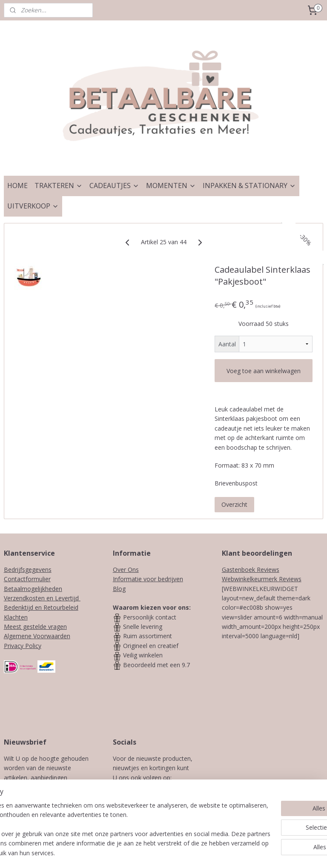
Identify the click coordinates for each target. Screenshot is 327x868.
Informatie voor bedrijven (148, 579)
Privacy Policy (23, 646)
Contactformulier (27, 579)
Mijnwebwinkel (268, 852)
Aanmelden (43, 815)
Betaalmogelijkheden (33, 589)
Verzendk (16, 598)
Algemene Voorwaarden (37, 636)
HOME (17, 186)
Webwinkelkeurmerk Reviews (262, 579)
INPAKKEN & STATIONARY (249, 186)
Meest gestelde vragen (35, 627)
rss (161, 852)
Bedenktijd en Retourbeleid (41, 607)
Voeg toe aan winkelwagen (264, 371)
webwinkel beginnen (193, 852)
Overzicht (234, 504)
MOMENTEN (171, 186)
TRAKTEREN (59, 186)
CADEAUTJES (114, 186)
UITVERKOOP (33, 206)
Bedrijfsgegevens (28, 570)
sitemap (143, 852)
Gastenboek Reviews (251, 570)
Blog (119, 589)
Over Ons (126, 570)
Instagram (169, 787)
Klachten (16, 617)
